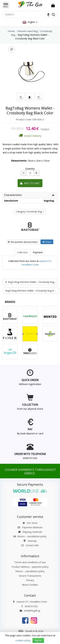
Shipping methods (30, 532)
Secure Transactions (30, 576)
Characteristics (13, 195)
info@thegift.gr (30, 611)
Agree (38, 640)
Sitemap (30, 541)
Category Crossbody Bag (30, 212)
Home (11, 31)
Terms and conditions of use (30, 562)
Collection (22, 252)
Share (47, 242)
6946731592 (30, 458)
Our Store (30, 523)
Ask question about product (23, 242)
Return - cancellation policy (30, 536)
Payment (38, 252)
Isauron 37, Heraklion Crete (32, 602)
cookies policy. (23, 640)
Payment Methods (30, 527)
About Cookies (30, 585)
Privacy (30, 580)
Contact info (32, 545)
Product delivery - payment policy (30, 567)
